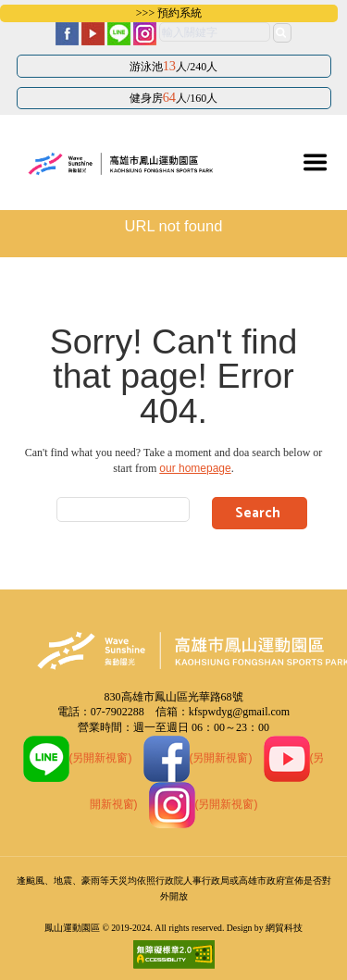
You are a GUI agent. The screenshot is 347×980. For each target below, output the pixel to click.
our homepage (195, 468)
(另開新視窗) (78, 758)
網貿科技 (284, 928)
